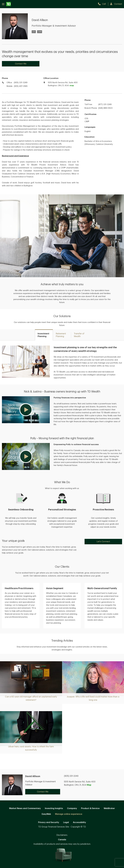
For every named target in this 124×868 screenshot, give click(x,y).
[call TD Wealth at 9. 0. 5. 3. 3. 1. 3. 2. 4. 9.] (103, 4)
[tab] (44, 335)
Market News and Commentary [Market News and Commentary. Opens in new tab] (25, 808)
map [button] (72, 86)
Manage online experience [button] (69, 814)
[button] (26, 410)
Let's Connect (103, 542)
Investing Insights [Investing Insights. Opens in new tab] (54, 808)
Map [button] (89, 785)
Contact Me (21, 64)
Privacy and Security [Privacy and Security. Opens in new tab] (49, 822)
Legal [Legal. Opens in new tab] (66, 822)
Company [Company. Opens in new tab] (72, 808)
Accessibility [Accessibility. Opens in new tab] (79, 822)
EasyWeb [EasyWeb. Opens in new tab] (46, 814)
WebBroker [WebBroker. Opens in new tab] (109, 808)
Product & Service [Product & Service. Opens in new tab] (90, 808)
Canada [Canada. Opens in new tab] (62, 840)
